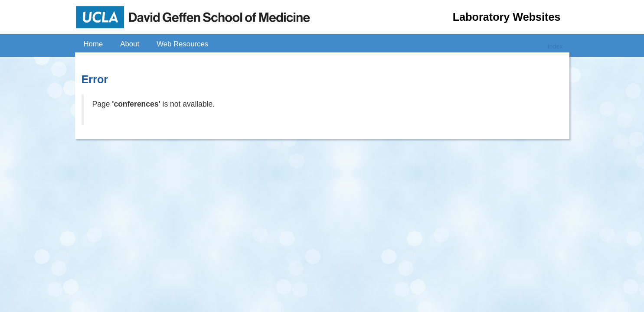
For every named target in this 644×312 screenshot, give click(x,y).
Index (555, 46)
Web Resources (182, 44)
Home (93, 44)
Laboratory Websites (507, 17)
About (130, 44)
